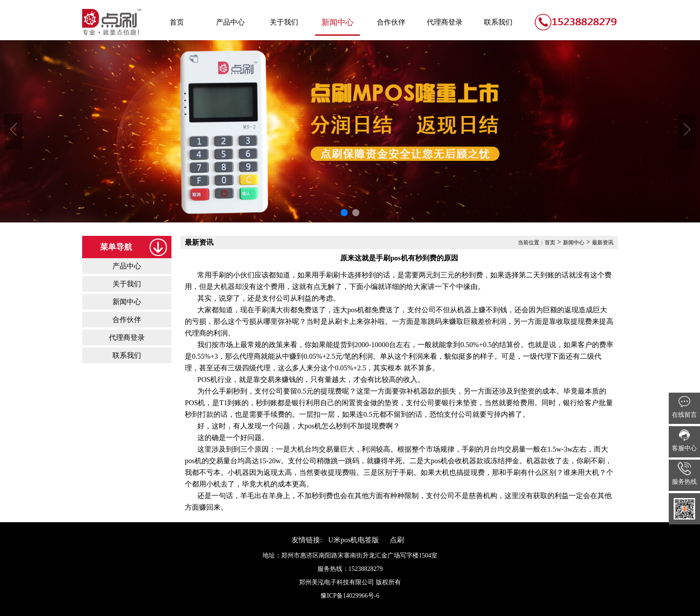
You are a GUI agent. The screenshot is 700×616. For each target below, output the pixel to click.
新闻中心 (337, 22)
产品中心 (230, 22)
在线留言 (684, 406)
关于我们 (284, 22)
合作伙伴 (391, 22)
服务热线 (684, 474)
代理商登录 (445, 22)
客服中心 (684, 440)
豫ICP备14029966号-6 (350, 596)
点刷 (397, 540)
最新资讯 (603, 243)
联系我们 (498, 22)
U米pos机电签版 (354, 540)
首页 (177, 22)
